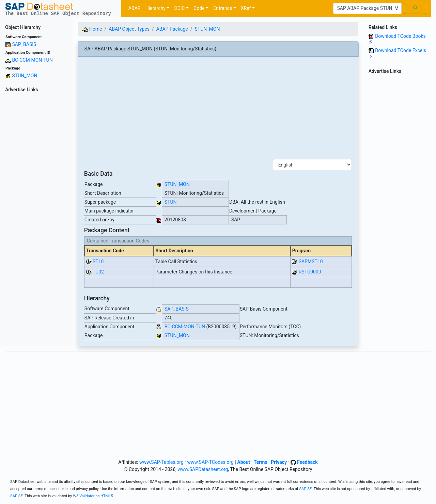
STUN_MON (25, 76)
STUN (171, 202)
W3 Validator (84, 496)
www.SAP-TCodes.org (210, 462)
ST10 (98, 262)
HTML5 (107, 496)
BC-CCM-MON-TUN (32, 60)
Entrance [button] (223, 8)
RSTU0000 (310, 272)
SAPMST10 (311, 262)
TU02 (98, 272)
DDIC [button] (179, 8)
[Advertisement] (36, 197)
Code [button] (199, 8)
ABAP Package (172, 29)
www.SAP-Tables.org (161, 462)
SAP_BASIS (24, 44)
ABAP (135, 8)
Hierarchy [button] (155, 8)
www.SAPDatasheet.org (203, 469)
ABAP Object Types (129, 29)
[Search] (367, 9)
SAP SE (305, 489)
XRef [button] (246, 8)
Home (92, 29)
